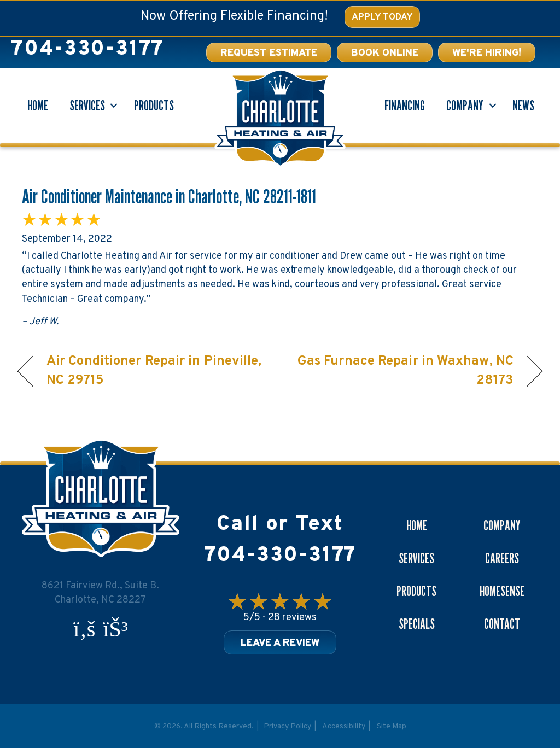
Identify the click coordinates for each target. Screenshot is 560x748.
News (523, 106)
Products (154, 106)
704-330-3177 (87, 49)
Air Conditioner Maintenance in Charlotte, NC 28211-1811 (169, 196)
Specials (417, 624)
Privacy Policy (287, 726)
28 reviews (292, 618)
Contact (502, 624)
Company (465, 106)
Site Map (392, 726)
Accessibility (344, 726)
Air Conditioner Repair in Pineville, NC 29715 (154, 371)
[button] (385, 52)
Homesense (502, 591)
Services (87, 106)
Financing (405, 106)
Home (38, 106)
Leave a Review (280, 643)
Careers (502, 558)
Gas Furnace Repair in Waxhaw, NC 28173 (404, 371)
